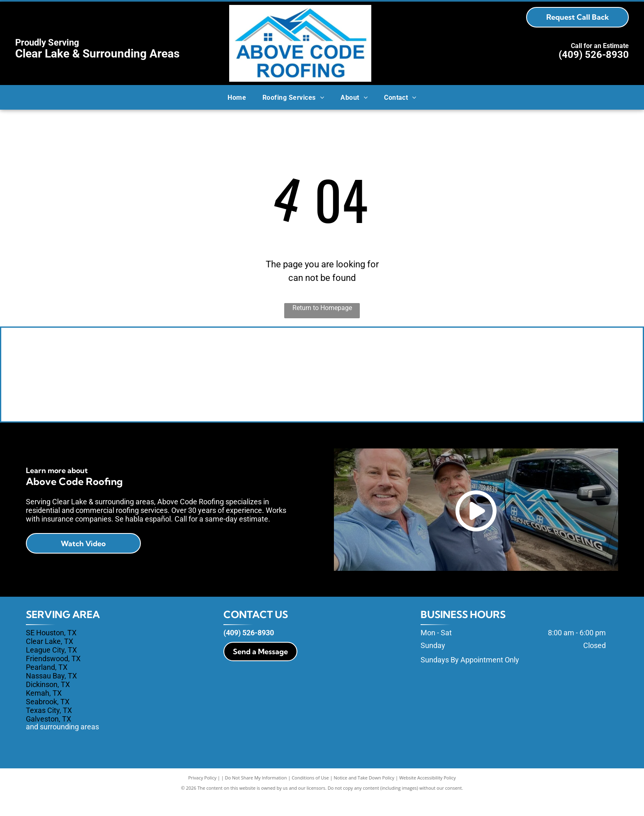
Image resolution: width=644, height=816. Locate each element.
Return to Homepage (322, 308)
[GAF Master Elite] (538, 384)
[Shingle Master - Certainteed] (105, 384)
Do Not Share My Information (256, 796)
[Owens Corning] (250, 384)
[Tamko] (394, 384)
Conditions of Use (310, 796)
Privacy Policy (202, 796)
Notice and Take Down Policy (364, 796)
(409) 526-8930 (594, 55)
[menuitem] (237, 97)
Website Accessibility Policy (428, 796)
